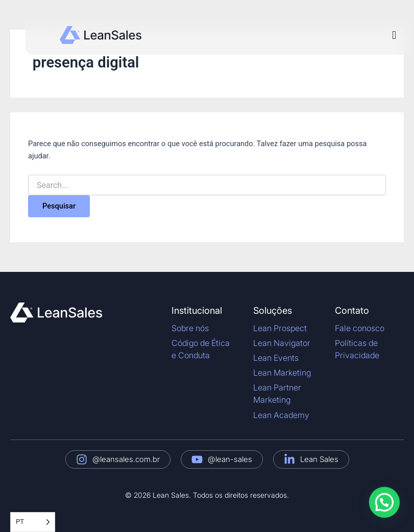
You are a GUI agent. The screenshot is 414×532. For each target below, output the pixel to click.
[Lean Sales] (289, 459)
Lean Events (276, 358)
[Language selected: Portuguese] (33, 522)
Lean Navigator (282, 343)
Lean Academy (281, 415)
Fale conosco (360, 328)
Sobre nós (190, 328)
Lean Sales (319, 459)
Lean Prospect (280, 328)
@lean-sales (230, 459)
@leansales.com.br (126, 459)
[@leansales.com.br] (82, 459)
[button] (394, 35)
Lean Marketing (282, 373)
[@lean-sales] (197, 459)
